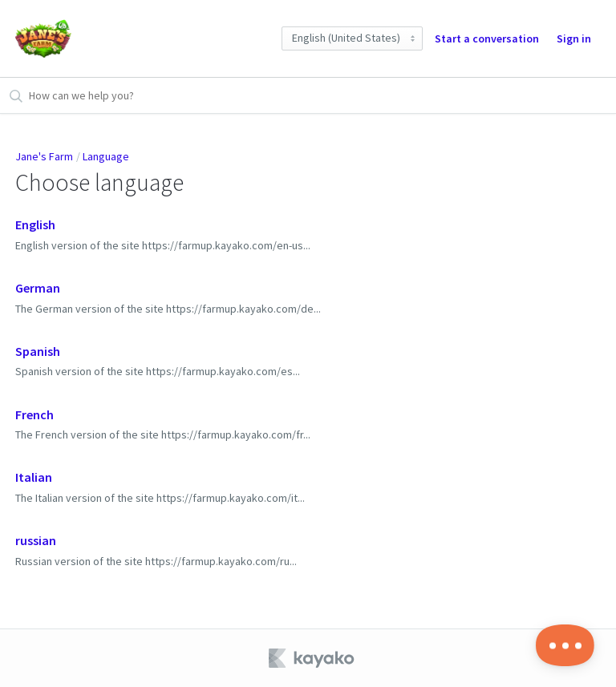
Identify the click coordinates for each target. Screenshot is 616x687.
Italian (34, 477)
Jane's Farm (44, 156)
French (34, 414)
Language (106, 156)
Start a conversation (487, 38)
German (38, 288)
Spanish (38, 351)
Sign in (574, 38)
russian (36, 540)
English (35, 224)
